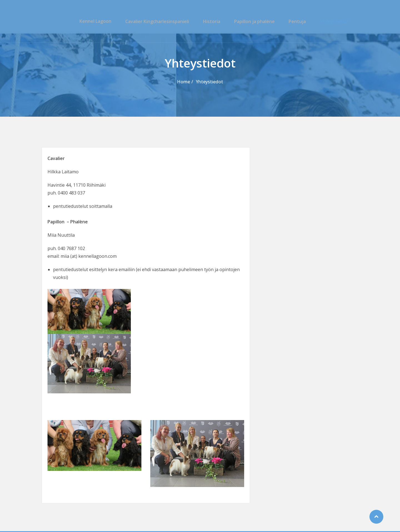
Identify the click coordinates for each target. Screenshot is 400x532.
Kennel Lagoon (104, 21)
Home (183, 82)
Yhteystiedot (334, 21)
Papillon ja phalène (257, 21)
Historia (216, 21)
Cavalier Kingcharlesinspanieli (164, 21)
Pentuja (299, 21)
